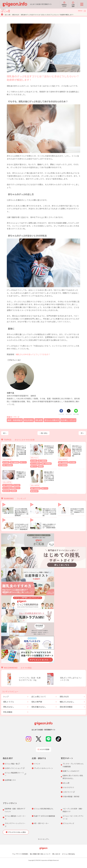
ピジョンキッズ (69, 823)
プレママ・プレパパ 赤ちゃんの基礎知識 (73, 765)
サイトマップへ (43, 839)
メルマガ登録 (43, 749)
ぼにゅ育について (39, 697)
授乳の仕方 (16, 15)
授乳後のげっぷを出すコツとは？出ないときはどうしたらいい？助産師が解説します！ (47, 15)
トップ (6, 697)
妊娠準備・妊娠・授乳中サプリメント (15, 810)
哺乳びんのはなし (67, 702)
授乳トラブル (9, 702)
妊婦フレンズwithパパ (71, 771)
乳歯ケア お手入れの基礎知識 (44, 816)
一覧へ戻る (43, 433)
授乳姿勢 (39, 420)
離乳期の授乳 (6, 491)
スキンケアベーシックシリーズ (15, 825)
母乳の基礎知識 (14, 462)
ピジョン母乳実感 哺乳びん (44, 809)
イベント (37, 764)
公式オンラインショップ (14, 768)
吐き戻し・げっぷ (68, 420)
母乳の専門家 (7, 459)
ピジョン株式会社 (68, 854)
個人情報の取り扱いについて (40, 854)
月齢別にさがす (64, 4)
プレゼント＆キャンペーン (43, 768)
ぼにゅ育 (8, 15)
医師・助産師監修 (15, 420)
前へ (5, 433)
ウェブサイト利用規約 (20, 854)
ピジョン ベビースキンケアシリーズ (73, 817)
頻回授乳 (41, 466)
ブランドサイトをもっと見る (17, 832)
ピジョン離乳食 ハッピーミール (15, 817)
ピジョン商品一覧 (11, 764)
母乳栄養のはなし (39, 707)
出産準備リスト (10, 780)
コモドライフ (68, 792)
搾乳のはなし (9, 707)
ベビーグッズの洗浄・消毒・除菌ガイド (73, 810)
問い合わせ (56, 854)
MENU (80, 11)
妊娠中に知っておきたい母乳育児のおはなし (73, 777)
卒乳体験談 (8, 712)
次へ (82, 433)
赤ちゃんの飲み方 (52, 420)
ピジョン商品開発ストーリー (14, 774)
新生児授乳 (29, 420)
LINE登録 (73, 4)
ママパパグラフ (69, 787)
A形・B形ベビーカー (41, 823)
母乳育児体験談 (66, 707)
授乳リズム (23, 462)
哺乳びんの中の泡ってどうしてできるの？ (33, 354)
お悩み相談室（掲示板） (72, 796)
